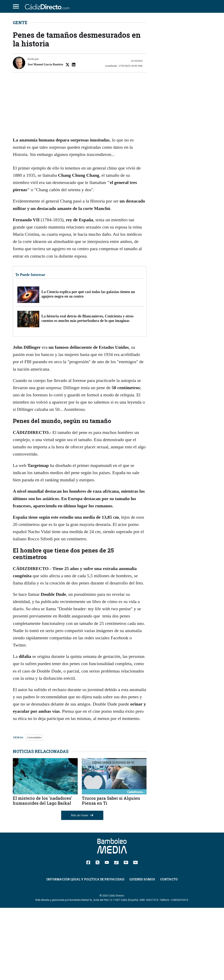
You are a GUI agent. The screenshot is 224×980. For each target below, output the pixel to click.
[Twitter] (97, 934)
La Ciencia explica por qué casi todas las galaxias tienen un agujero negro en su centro (88, 366)
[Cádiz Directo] (48, 6)
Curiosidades (34, 810)
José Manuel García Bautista (45, 137)
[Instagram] (126, 935)
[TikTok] (116, 935)
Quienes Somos (142, 952)
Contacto (169, 952)
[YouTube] (107, 935)
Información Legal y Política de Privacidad (85, 952)
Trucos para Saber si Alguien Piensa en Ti (111, 873)
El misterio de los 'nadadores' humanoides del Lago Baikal (42, 873)
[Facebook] (88, 934)
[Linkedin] (135, 935)
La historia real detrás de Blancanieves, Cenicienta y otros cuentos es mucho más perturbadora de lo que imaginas (87, 391)
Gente (20, 95)
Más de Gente (82, 887)
